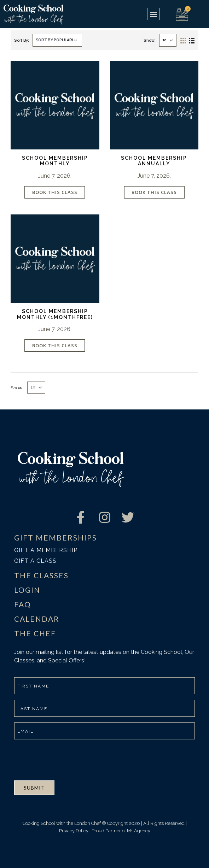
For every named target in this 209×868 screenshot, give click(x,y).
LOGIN (27, 590)
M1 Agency (139, 831)
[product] (55, 105)
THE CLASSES (41, 575)
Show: (150, 40)
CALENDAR (37, 619)
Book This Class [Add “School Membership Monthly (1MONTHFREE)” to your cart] (55, 346)
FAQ (23, 604)
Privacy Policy (74, 831)
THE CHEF (35, 633)
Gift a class (35, 561)
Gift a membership (46, 550)
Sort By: (22, 40)
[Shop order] (57, 40)
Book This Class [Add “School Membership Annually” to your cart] (154, 192)
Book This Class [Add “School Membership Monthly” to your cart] (55, 192)
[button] (153, 14)
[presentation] (68, 759)
